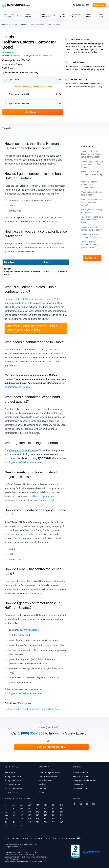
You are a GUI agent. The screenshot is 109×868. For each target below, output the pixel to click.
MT (22, 815)
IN (61, 808)
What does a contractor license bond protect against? (91, 202)
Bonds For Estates (65, 15)
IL (53, 808)
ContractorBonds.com (48, 776)
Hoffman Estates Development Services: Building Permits (33, 709)
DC (62, 805)
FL (14, 808)
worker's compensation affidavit (25, 650)
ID (45, 808)
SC (6, 822)
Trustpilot (7, 128)
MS (14, 815)
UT (38, 822)
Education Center (12, 784)
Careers (42, 788)
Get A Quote (99, 5)
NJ (61, 815)
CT (54, 805)
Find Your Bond (11, 772)
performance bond (14, 500)
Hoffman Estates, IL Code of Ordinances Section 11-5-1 (33, 299)
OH (30, 819)
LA (22, 812)
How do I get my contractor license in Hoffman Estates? (90, 245)
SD (14, 822)
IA (37, 808)
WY (22, 825)
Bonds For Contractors (48, 15)
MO (6, 815)
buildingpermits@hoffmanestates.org (23, 462)
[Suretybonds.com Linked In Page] (93, 804)
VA (46, 822)
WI (6, 825)
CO (46, 805)
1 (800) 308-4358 (31, 733)
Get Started (92, 258)
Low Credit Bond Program (85, 780)
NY (22, 819)
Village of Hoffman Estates (22, 450)
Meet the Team (45, 780)
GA (22, 808)
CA (38, 805)
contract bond (47, 500)
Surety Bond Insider (13, 788)
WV (14, 825)
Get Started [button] (33, 112)
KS (6, 812)
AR (22, 805)
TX (30, 822)
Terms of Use (26, 838)
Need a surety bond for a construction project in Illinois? (92, 220)
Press (41, 792)
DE (6, 808)
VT (54, 822)
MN (62, 812)
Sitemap (15, 838)
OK (38, 819)
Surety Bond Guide (13, 776)
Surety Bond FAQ (81, 788)
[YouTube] (87, 804)
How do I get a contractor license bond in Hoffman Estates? (92, 164)
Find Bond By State (11, 15)
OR (46, 819)
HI (29, 808)
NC (30, 815)
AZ (30, 805)
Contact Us (78, 784)
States (14, 25)
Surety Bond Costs (13, 780)
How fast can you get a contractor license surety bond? (92, 174)
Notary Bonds (89, 15)
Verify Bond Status (81, 776)
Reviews (43, 784)
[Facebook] (75, 804)
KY (14, 812)
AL (14, 805)
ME (46, 812)
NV (14, 819)
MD (38, 812)
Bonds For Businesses (30, 15)
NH (54, 815)
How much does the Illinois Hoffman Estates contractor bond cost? (91, 154)
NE (46, 815)
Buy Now (62, 272)
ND (38, 815)
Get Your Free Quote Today (51, 747)
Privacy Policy (50, 838)
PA (54, 819)
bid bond (35, 496)
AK (6, 805)
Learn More (103, 15)
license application (29, 630)
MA (30, 812)
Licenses (38, 838)
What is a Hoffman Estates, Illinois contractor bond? (89, 185)
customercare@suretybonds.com (21, 534)
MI (53, 812)
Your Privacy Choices (67, 838)
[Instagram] (81, 804)
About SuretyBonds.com (49, 772)
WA (62, 822)
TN (22, 822)
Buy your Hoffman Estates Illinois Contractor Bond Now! (32, 328)
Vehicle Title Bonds (76, 15)
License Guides (11, 792)
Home (5, 25)
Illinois (24, 25)
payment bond (48, 496)
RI (61, 819)
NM (6, 819)
